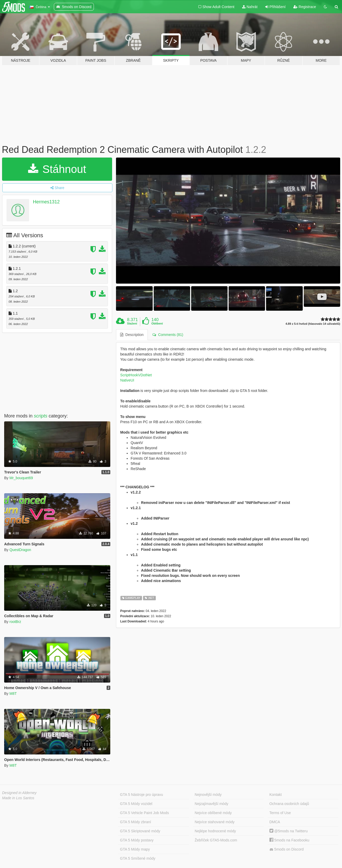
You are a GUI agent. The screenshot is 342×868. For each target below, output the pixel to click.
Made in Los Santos (18, 798)
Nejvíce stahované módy (215, 822)
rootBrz (15, 622)
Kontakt (276, 795)
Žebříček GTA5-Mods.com (216, 840)
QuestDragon (20, 550)
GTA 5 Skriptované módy (140, 831)
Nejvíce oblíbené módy (213, 813)
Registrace (305, 7)
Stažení (132, 323)
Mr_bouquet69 (21, 478)
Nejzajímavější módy (212, 804)
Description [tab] (132, 335)
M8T (13, 694)
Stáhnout (57, 169)
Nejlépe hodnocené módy (215, 831)
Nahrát (250, 7)
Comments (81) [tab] (168, 335)
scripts (41, 416)
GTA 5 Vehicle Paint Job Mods (144, 813)
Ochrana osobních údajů (289, 804)
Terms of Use (280, 813)
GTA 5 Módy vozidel (136, 804)
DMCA (275, 822)
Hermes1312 (46, 202)
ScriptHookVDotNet (136, 375)
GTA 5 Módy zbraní (135, 822)
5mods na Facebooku (289, 840)
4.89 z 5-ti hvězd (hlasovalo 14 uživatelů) (313, 324)
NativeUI (127, 380)
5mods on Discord (287, 849)
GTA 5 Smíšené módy (138, 858)
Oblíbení (157, 323)
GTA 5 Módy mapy (135, 849)
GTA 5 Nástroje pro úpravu (141, 795)
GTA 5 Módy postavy (137, 840)
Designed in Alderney (19, 793)
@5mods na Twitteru (289, 831)
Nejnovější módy (208, 795)
